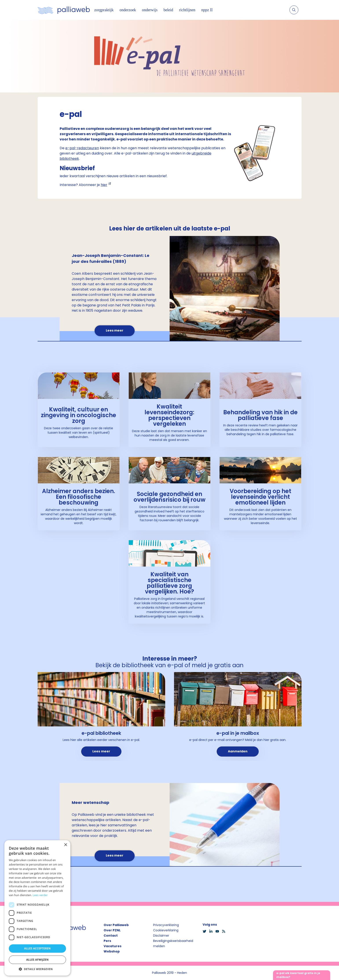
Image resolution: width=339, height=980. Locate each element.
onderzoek (128, 10)
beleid (168, 10)
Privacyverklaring (166, 925)
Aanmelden (238, 751)
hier (104, 185)
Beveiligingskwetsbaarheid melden (173, 943)
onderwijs (150, 10)
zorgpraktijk (104, 10)
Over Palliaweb (116, 925)
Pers (107, 941)
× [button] (65, 845)
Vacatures (113, 946)
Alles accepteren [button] (38, 948)
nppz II (207, 10)
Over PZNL (112, 930)
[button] (37, 969)
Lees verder (40, 895)
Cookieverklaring (166, 930)
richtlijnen (187, 10)
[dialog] (37, 908)
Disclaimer (161, 936)
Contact (111, 936)
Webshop (112, 951)
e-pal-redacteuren (82, 148)
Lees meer (115, 330)
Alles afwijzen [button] (37, 960)
